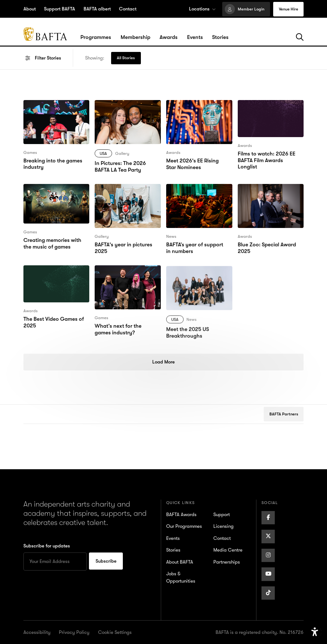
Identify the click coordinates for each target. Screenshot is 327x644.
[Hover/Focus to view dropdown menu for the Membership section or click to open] (135, 37)
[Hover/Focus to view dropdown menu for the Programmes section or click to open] (96, 37)
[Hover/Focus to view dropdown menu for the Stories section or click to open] (220, 37)
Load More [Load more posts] (163, 362)
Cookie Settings (115, 632)
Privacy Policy (74, 632)
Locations (202, 9)
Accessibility (37, 632)
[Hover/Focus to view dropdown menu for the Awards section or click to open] (169, 37)
